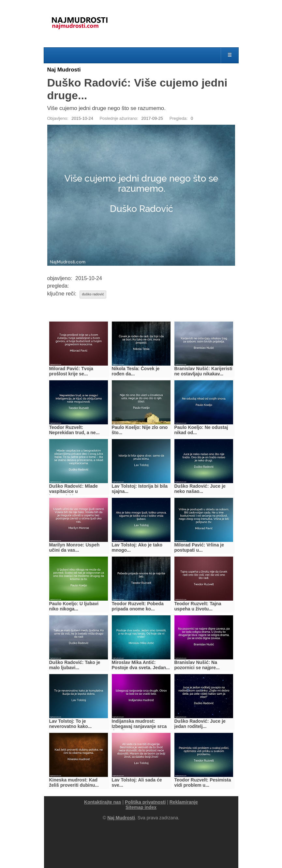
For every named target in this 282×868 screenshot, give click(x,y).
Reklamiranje (184, 802)
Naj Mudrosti (64, 70)
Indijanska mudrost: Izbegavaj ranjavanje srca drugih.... (139, 726)
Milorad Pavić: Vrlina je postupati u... (199, 547)
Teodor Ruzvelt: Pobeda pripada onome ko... (138, 606)
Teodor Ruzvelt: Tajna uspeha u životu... (198, 606)
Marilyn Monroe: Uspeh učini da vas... (74, 547)
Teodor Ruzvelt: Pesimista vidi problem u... (203, 782)
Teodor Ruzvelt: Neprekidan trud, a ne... (74, 430)
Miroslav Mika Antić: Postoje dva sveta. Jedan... (141, 665)
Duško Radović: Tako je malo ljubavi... (75, 665)
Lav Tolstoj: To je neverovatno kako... (71, 724)
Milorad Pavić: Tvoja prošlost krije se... (71, 371)
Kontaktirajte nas (103, 802)
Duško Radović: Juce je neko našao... (200, 489)
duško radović (93, 294)
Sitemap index (141, 807)
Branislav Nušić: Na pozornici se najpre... (197, 665)
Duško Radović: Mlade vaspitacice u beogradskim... (74, 491)
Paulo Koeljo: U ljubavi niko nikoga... (74, 606)
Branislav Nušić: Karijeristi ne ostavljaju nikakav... (203, 371)
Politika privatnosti (145, 802)
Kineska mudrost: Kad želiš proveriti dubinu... (74, 782)
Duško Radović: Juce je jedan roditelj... (200, 724)
